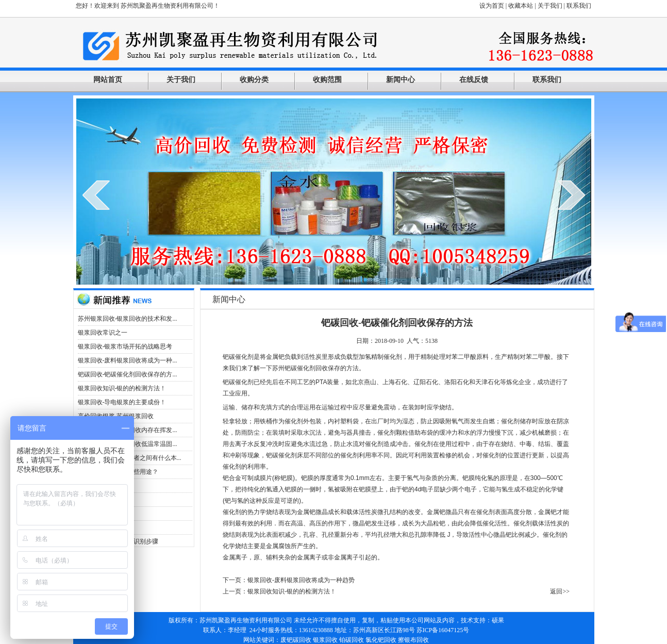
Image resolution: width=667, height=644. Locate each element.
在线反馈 (474, 80)
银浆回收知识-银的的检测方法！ (122, 388)
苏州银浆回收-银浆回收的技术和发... (128, 319)
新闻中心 (401, 80)
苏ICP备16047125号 (443, 630)
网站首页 (108, 80)
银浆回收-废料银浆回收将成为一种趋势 (301, 580)
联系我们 (579, 6)
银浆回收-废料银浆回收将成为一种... (128, 360)
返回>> (560, 591)
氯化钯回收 (381, 640)
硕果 (498, 620)
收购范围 (327, 80)
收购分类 (254, 80)
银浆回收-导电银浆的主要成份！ (122, 402)
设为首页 (492, 6)
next (571, 195)
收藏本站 (521, 6)
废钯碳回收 (296, 640)
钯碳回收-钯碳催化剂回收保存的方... (128, 374)
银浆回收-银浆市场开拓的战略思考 (125, 346)
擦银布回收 (413, 640)
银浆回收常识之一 (103, 333)
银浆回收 (325, 640)
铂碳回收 (352, 640)
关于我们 (550, 6)
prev (96, 195)
